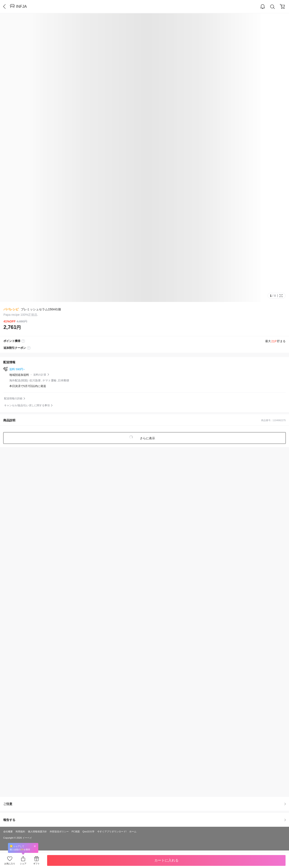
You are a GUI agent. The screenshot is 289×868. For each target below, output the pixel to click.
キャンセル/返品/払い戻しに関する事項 (27, 405)
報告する (144, 820)
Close (35, 846)
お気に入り (10, 864)
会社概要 (8, 832)
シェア (23, 864)
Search (273, 7)
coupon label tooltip (29, 348)
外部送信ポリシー (59, 832)
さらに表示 (147, 438)
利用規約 (20, 832)
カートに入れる (166, 860)
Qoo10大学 (89, 832)
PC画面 (76, 832)
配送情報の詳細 (13, 398)
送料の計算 (40, 375)
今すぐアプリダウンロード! (112, 832)
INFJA (21, 6)
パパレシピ (11, 309)
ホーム (133, 832)
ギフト (37, 864)
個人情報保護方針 (37, 832)
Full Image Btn (281, 296)
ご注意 (144, 804)
